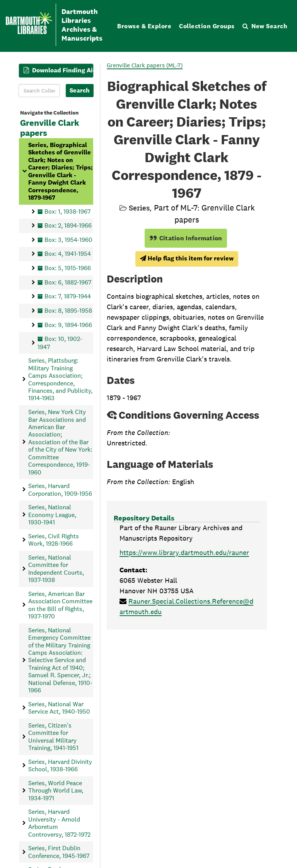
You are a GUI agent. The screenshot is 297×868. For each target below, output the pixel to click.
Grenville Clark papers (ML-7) (145, 65)
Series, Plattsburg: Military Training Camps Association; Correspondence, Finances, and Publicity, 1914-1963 (60, 379)
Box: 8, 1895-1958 (68, 311)
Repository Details (144, 518)
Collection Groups (207, 26)
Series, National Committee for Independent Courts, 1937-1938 (56, 569)
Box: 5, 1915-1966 (68, 268)
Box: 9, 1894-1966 (68, 325)
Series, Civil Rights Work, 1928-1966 (54, 540)
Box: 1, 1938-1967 (67, 211)
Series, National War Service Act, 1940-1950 (59, 708)
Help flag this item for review (187, 258)
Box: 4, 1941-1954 (68, 254)
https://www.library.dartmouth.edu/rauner (184, 552)
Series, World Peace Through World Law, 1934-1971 (56, 791)
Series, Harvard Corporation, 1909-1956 (60, 490)
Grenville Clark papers (50, 128)
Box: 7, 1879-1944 (68, 296)
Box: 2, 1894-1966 (68, 225)
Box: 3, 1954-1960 (68, 240)
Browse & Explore (144, 26)
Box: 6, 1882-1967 (68, 282)
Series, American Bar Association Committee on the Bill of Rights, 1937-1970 (60, 605)
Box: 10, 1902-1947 (60, 343)
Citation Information (186, 238)
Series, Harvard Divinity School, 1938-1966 (60, 765)
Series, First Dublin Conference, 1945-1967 (59, 852)
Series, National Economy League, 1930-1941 (52, 515)
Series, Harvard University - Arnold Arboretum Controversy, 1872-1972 (59, 823)
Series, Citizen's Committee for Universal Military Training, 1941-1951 (53, 737)
